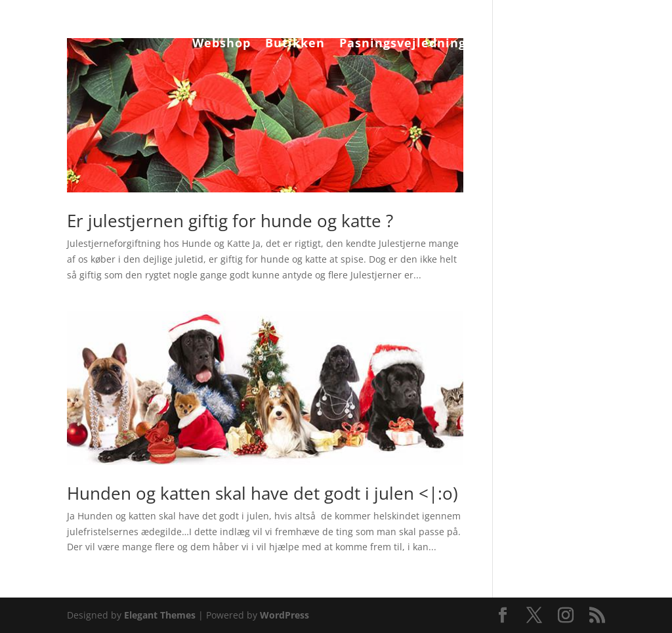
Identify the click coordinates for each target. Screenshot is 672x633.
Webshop (221, 44)
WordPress (284, 615)
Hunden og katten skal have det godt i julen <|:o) (262, 493)
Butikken (295, 44)
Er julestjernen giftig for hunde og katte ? (230, 221)
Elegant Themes (160, 615)
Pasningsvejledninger (409, 44)
